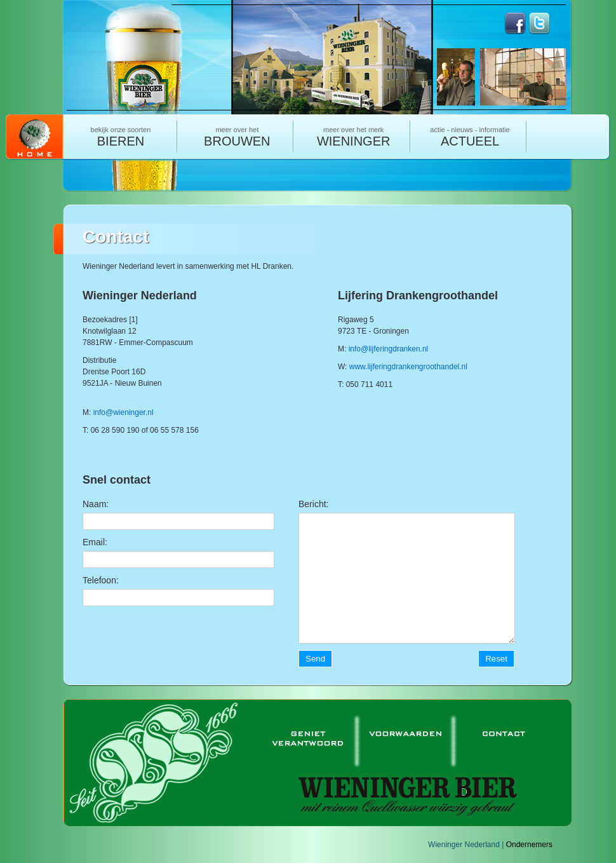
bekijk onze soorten (121, 137)
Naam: (96, 504)
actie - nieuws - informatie (470, 137)
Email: (95, 542)
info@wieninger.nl (124, 412)
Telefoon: (101, 580)
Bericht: (313, 504)
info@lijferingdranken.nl (389, 349)
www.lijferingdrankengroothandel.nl (408, 367)
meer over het (237, 137)
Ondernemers (529, 845)
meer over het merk (354, 137)
